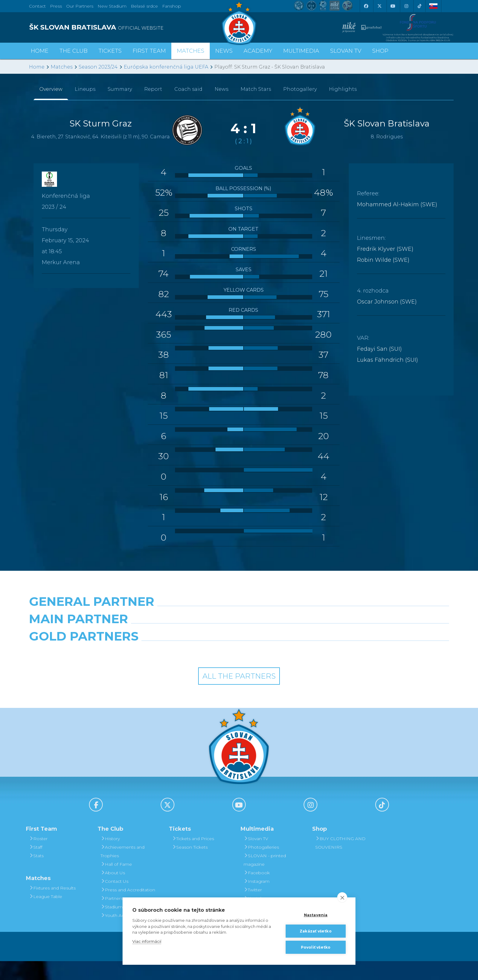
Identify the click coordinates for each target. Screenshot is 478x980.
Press (56, 6)
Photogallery (300, 89)
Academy (258, 51)
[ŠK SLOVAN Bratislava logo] (239, 23)
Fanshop (172, 6)
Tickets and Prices (193, 857)
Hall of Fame (116, 883)
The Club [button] (73, 51)
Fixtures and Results (52, 907)
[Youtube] (393, 6)
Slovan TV (346, 51)
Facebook (257, 892)
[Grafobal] (185, 644)
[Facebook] (366, 6)
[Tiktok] (419, 6)
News (224, 51)
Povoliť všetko (316, 947)
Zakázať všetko (316, 931)
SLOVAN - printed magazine (265, 879)
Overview (51, 89)
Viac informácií (147, 941)
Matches (62, 67)
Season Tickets (190, 866)
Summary (120, 89)
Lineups (85, 89)
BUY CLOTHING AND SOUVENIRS (340, 862)
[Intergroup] (185, 671)
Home (37, 67)
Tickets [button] (110, 51)
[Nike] (239, 617)
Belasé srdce (144, 6)
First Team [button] (149, 51)
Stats (36, 875)
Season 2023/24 (98, 67)
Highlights (343, 89)
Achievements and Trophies (123, 870)
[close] (342, 897)
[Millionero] (293, 644)
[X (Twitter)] (379, 6)
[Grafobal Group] (293, 671)
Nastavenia (316, 915)
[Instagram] (406, 6)
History (110, 857)
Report (153, 89)
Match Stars (256, 89)
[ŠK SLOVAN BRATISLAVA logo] (132, 27)
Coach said (188, 89)
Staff (36, 866)
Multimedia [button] (301, 51)
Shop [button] (380, 51)
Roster (38, 857)
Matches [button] (191, 51)
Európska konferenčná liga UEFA (166, 67)
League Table (46, 915)
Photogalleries (261, 866)
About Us (113, 892)
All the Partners (239, 695)
